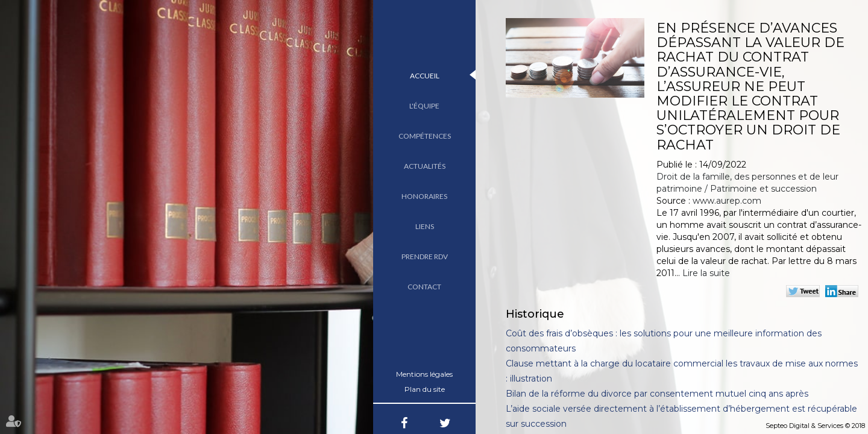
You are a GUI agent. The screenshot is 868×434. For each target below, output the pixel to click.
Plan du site (425, 389)
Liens (425, 226)
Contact (424, 287)
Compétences (425, 136)
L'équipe (424, 106)
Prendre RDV (425, 256)
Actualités (425, 166)
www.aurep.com (727, 201)
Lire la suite (706, 273)
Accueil (425, 76)
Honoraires (424, 196)
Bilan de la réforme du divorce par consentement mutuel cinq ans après (657, 394)
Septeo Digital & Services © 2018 (815, 426)
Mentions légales (424, 374)
